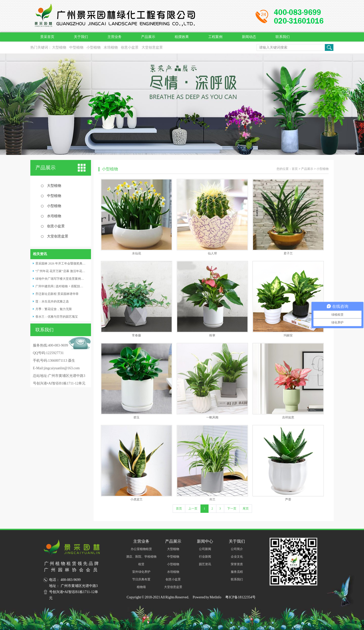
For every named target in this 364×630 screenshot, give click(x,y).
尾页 (246, 509)
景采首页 (47, 37)
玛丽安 (288, 335)
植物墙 (141, 587)
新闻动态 (249, 37)
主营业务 (115, 37)
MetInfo (215, 597)
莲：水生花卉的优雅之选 (52, 301)
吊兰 (212, 499)
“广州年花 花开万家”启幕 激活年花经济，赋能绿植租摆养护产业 (78, 271)
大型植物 (59, 47)
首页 (295, 169)
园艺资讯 (205, 564)
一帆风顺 (212, 417)
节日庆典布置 (141, 579)
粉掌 (212, 335)
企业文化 (237, 557)
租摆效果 (182, 37)
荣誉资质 (237, 564)
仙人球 (212, 253)
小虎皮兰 (136, 499)
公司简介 (237, 549)
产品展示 (148, 37)
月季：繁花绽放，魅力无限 (54, 309)
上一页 (193, 509)
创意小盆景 (130, 47)
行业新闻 (205, 557)
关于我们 (81, 37)
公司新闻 (205, 549)
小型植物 (94, 47)
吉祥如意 (288, 417)
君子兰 (288, 253)
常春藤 (136, 335)
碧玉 (136, 417)
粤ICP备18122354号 (240, 597)
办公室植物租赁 (141, 549)
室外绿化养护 (141, 572)
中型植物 (76, 47)
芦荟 (288, 499)
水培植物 (111, 47)
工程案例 (215, 37)
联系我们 (283, 37)
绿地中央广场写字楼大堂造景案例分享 (61, 279)
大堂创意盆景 (152, 47)
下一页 (232, 509)
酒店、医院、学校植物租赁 (141, 560)
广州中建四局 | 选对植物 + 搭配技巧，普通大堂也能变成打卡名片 (79, 286)
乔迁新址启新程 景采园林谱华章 (57, 294)
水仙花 (136, 253)
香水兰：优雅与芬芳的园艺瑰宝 (57, 317)
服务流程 (237, 572)
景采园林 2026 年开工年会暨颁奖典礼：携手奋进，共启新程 (76, 263)
